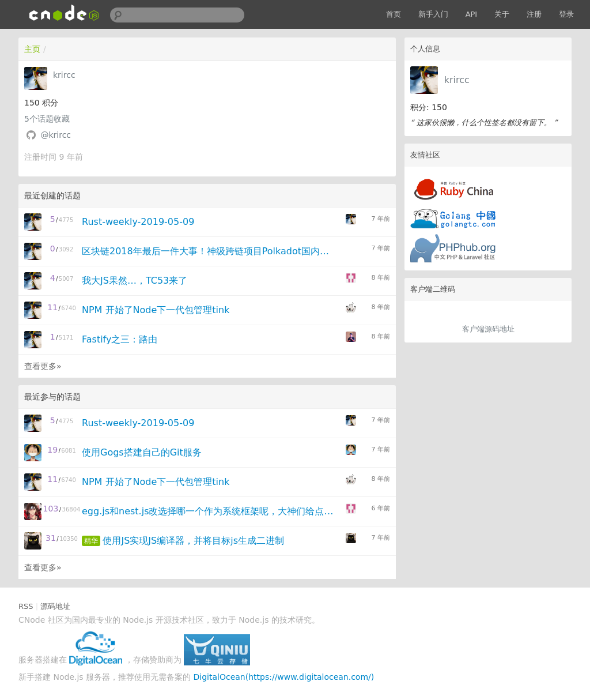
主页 (32, 49)
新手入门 (433, 14)
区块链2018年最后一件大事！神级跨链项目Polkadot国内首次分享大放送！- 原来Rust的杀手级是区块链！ (210, 251)
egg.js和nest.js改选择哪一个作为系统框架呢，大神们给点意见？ (210, 511)
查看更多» (43, 366)
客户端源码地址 (488, 329)
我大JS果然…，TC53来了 (135, 281)
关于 (502, 14)
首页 (394, 14)
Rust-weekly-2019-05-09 (138, 222)
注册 (534, 14)
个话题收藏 (47, 119)
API (472, 14)
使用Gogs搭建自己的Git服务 (142, 452)
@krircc (56, 135)
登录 (566, 14)
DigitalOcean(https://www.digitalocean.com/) (284, 677)
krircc (457, 80)
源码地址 (55, 606)
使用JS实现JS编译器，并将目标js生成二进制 (193, 541)
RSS (26, 606)
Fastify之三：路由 (120, 339)
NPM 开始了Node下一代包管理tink (156, 310)
